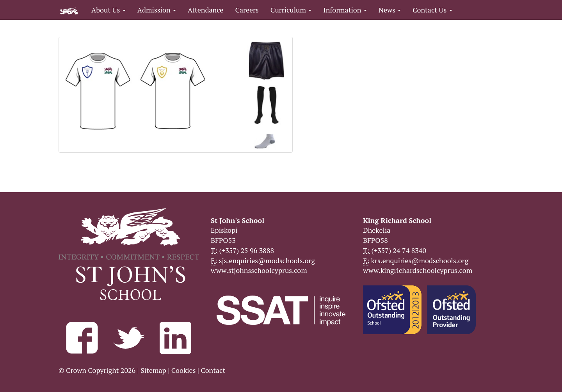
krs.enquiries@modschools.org (420, 260)
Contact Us (432, 10)
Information (345, 10)
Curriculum (291, 10)
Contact (213, 370)
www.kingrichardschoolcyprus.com (418, 270)
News (390, 10)
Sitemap (153, 370)
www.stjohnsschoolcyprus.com (259, 270)
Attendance (205, 10)
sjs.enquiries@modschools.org (267, 260)
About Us (108, 10)
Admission (157, 10)
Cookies (184, 370)
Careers (247, 10)
